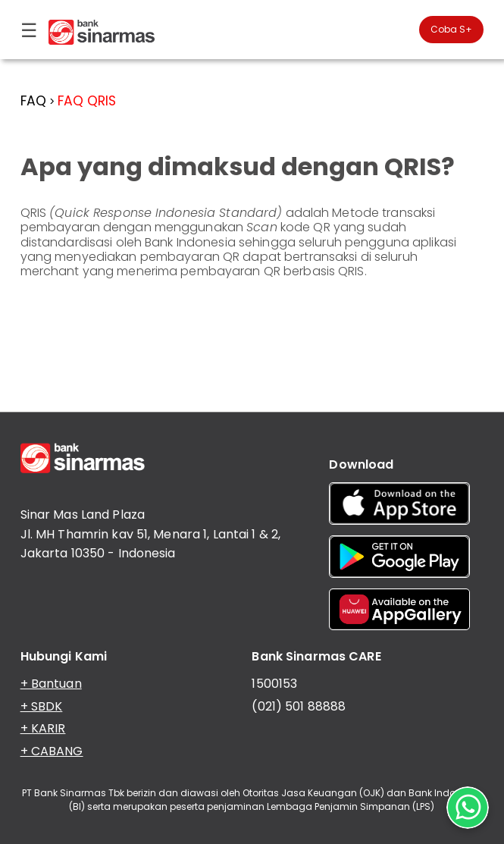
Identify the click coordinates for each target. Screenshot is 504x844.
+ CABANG (52, 751)
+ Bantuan (51, 684)
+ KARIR (43, 728)
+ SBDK (42, 706)
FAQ (33, 101)
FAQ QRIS (87, 101)
